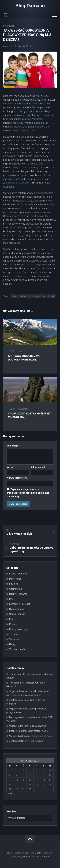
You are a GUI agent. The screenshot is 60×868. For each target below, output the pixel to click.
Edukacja (9, 26)
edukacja (25, 296)
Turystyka (14, 351)
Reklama (14, 624)
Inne (11, 599)
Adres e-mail (39, 467)
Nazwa (11, 467)
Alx (49, 857)
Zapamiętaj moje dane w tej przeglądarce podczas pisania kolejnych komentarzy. (28, 493)
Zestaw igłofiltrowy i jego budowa (26, 741)
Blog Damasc (30, 6)
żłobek (51, 296)
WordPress (29, 857)
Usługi (12, 644)
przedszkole (39, 296)
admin (10, 46)
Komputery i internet (20, 604)
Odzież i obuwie (17, 614)
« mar (9, 794)
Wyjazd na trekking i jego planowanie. (28, 726)
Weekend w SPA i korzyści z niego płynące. (31, 736)
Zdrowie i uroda (17, 649)
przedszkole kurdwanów (17, 183)
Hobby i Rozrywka (19, 409)
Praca (12, 619)
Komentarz (13, 446)
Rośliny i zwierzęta (19, 629)
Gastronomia (16, 589)
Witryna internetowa (17, 478)
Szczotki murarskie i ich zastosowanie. (29, 731)
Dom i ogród (15, 579)
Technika (14, 634)
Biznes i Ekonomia (18, 574)
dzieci (15, 296)
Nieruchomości (17, 609)
